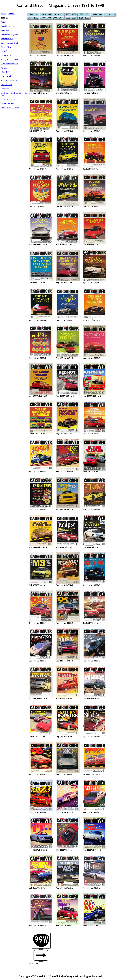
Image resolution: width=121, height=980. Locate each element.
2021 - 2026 (84, 18)
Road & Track (6, 85)
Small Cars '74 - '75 (8, 99)
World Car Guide (8, 104)
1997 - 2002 (33, 18)
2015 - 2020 (71, 18)
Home (3, 14)
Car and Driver (7, 47)
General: (12, 14)
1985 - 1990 (97, 14)
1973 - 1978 (71, 14)
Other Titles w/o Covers (10, 108)
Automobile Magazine (10, 35)
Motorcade (5, 68)
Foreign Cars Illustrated (10, 60)
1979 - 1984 (84, 14)
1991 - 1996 (109, 14)
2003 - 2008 (46, 18)
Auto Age (5, 22)
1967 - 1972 (58, 14)
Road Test (5, 89)
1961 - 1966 (46, 14)
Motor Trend (6, 76)
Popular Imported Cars (10, 80)
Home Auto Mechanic (9, 64)
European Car (6, 55)
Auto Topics (6, 30)
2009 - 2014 (58, 18)
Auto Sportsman (7, 39)
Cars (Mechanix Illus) (9, 43)
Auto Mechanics (7, 26)
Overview (33, 14)
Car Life (4, 51)
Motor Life (5, 72)
